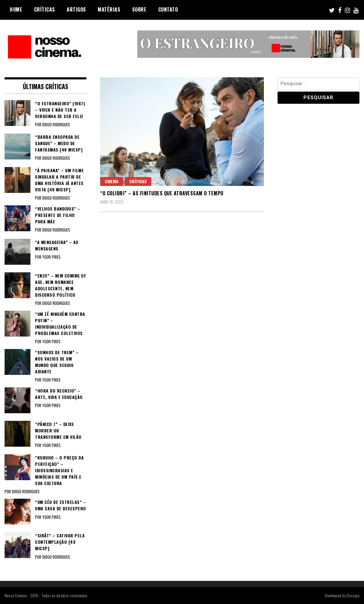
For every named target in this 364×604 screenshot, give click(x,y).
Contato (168, 9)
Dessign (353, 595)
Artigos (76, 9)
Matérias (109, 9)
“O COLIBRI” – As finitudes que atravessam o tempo (162, 193)
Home (16, 9)
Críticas (45, 9)
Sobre (139, 9)
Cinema (112, 181)
